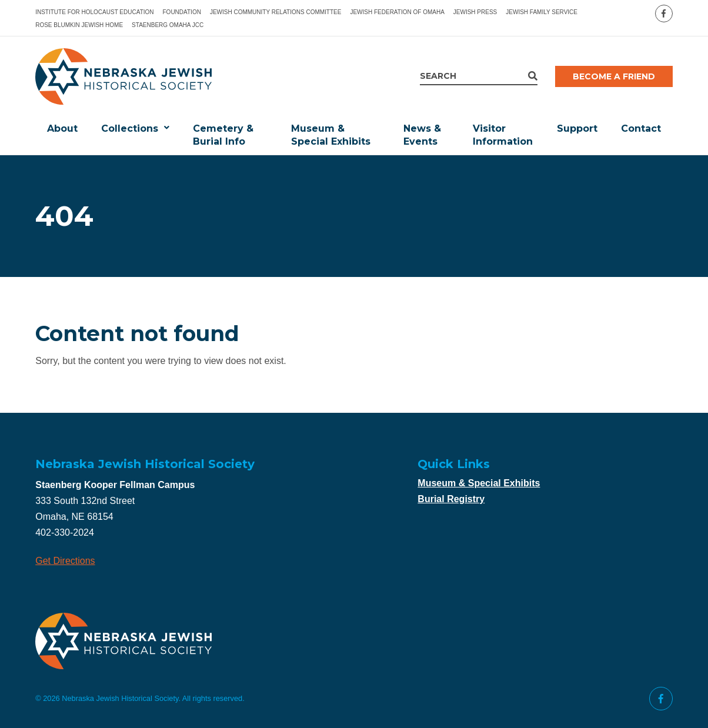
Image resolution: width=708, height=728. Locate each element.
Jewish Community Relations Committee (276, 12)
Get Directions (65, 561)
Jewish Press (475, 12)
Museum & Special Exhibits (331, 135)
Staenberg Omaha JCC (168, 25)
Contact (641, 128)
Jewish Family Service (542, 12)
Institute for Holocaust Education (94, 12)
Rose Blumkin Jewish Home (79, 25)
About (62, 128)
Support (577, 128)
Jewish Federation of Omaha (397, 12)
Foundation (182, 12)
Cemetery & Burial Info (223, 135)
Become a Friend (614, 76)
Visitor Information (503, 135)
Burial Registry (451, 499)
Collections (130, 128)
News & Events (422, 135)
